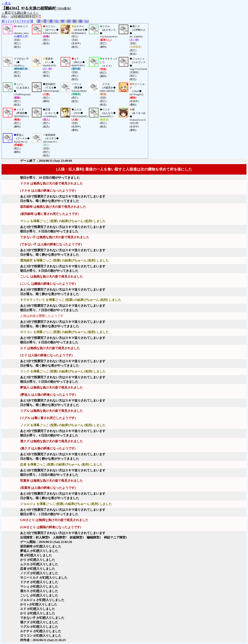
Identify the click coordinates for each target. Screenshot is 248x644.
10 (28, 21)
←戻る (6, 3)
